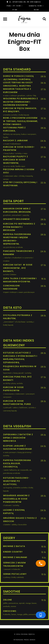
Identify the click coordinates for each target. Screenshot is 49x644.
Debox (33, 640)
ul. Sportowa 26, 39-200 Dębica (25, 2)
